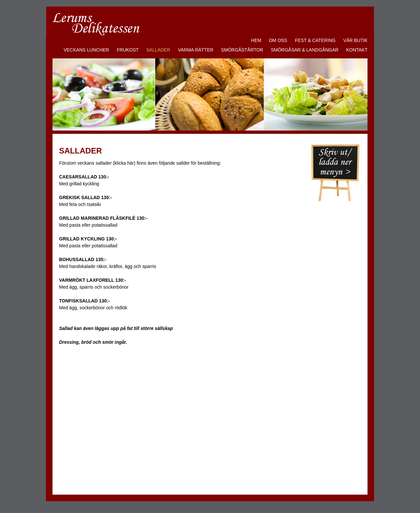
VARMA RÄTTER (196, 50)
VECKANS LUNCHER (86, 50)
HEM (256, 40)
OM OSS (278, 40)
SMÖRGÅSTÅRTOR (242, 50)
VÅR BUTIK (355, 40)
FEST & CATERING (315, 40)
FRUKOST (128, 50)
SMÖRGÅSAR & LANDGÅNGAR (304, 50)
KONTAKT (357, 50)
